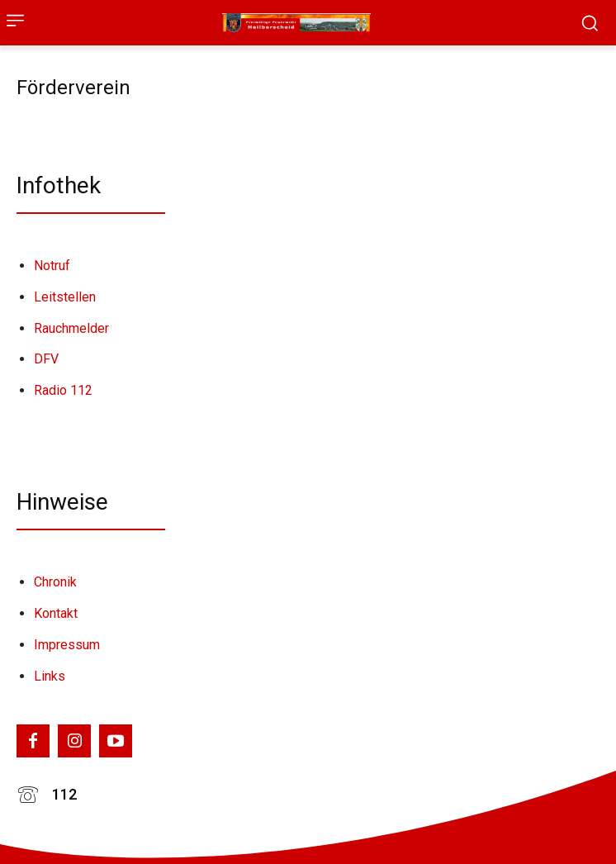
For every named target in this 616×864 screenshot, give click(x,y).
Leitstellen (65, 297)
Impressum (67, 645)
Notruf (52, 266)
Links (50, 676)
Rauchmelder (71, 328)
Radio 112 (63, 390)
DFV (46, 359)
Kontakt (56, 613)
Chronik (55, 582)
